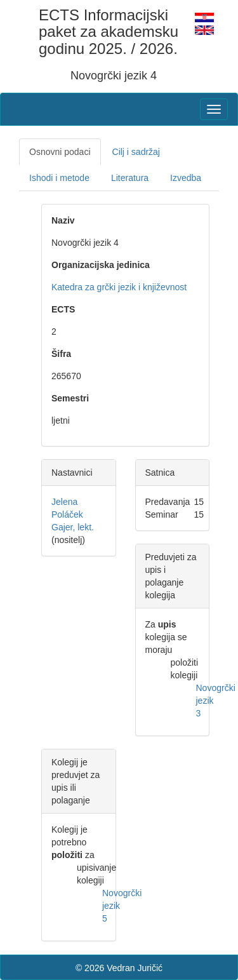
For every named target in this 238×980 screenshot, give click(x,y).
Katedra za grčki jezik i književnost (119, 287)
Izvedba (186, 178)
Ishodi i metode (59, 178)
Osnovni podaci (60, 152)
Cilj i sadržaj (136, 152)
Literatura (130, 178)
